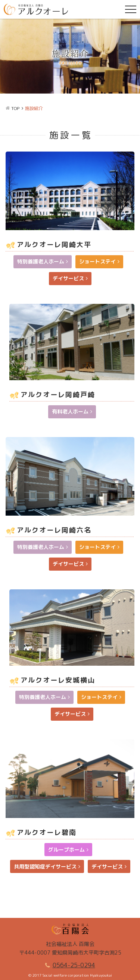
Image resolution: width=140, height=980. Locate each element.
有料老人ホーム (70, 411)
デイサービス (68, 278)
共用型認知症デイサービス (45, 866)
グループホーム (66, 850)
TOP (15, 108)
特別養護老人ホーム (41, 261)
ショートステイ (97, 261)
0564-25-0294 (74, 965)
